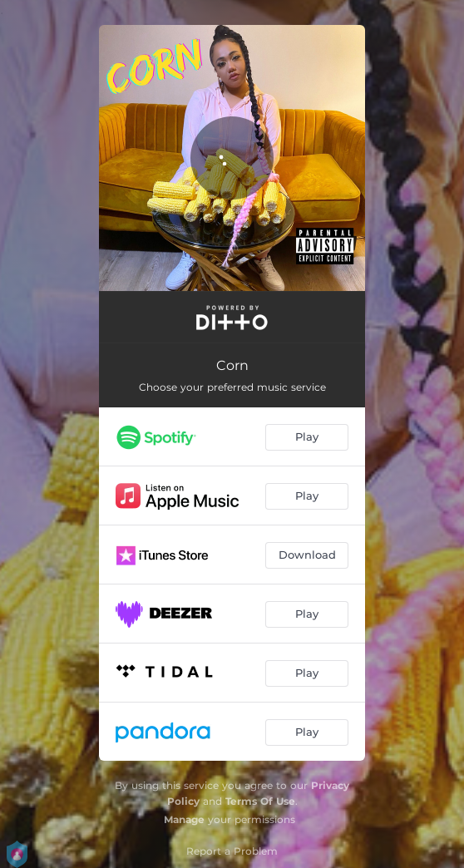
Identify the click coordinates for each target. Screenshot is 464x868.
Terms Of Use (260, 801)
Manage (184, 819)
